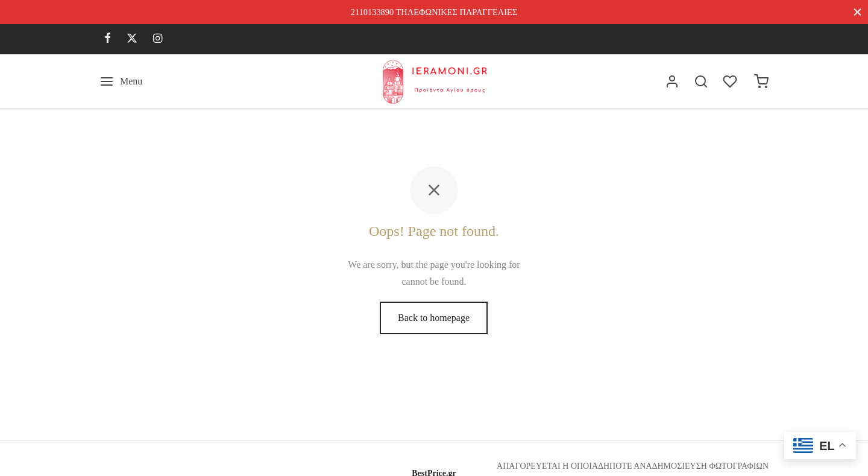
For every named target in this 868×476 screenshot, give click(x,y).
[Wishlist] (731, 81)
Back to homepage (434, 318)
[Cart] (761, 81)
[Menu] (121, 81)
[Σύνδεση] (672, 81)
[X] (132, 39)
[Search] (701, 81)
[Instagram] (158, 39)
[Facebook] (108, 39)
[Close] (857, 12)
